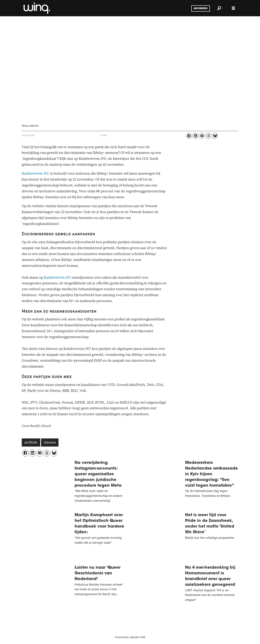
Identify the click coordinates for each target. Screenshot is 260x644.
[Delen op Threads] (208, 136)
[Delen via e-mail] (202, 136)
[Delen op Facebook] (189, 136)
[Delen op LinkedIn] (195, 136)
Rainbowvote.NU (36, 174)
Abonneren (200, 9)
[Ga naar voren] (36, 8)
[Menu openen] (233, 8)
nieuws (50, 443)
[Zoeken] (219, 8)
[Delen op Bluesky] (215, 136)
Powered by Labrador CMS (130, 638)
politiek (31, 443)
